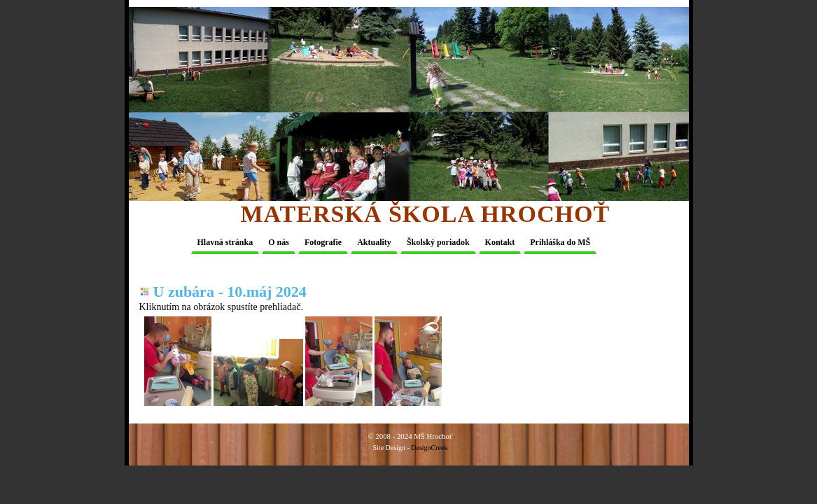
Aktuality (374, 242)
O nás (279, 242)
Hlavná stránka (225, 242)
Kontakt (500, 242)
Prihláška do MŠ (560, 242)
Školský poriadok (438, 242)
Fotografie (323, 242)
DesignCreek (429, 448)
